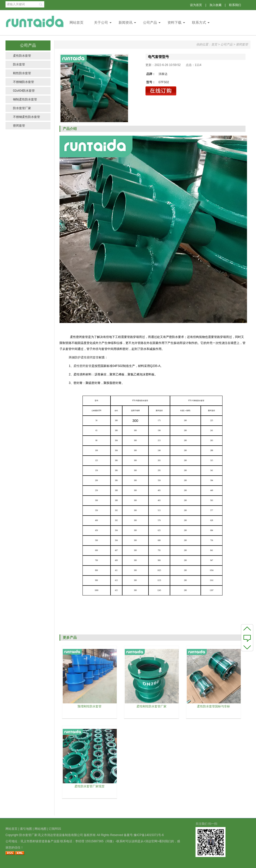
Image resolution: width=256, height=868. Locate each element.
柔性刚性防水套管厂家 (151, 706)
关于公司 (101, 22)
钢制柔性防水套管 (25, 99)
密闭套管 (19, 126)
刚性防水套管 (22, 73)
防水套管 (19, 64)
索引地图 (26, 829)
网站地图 (40, 829)
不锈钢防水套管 (23, 82)
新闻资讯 (125, 22)
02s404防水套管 (24, 91)
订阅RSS (55, 829)
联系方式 (199, 22)
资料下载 (174, 22)
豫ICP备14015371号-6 (149, 835)
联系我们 (235, 5)
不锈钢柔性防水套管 (26, 117)
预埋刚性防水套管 (89, 706)
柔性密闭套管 (82, 366)
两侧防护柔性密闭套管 (84, 357)
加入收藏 (215, 5)
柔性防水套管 (22, 56)
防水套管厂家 (22, 108)
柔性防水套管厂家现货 (89, 786)
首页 (214, 44)
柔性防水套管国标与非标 (213, 706)
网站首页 (76, 22)
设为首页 (196, 5)
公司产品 (150, 22)
